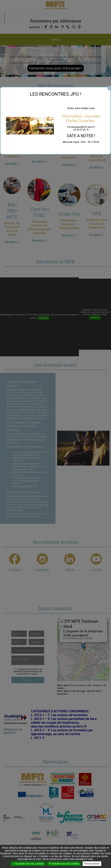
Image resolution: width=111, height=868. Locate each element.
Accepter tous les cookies (28, 864)
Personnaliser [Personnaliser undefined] (92, 864)
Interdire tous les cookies (64, 864)
